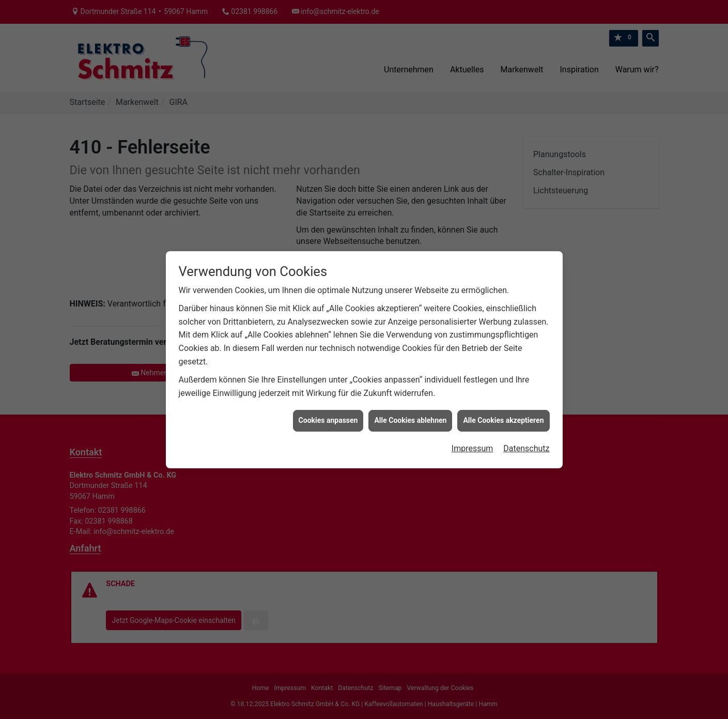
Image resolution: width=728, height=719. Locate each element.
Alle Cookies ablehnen (410, 411)
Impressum (473, 439)
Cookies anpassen (328, 411)
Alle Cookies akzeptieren (503, 411)
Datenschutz (526, 439)
